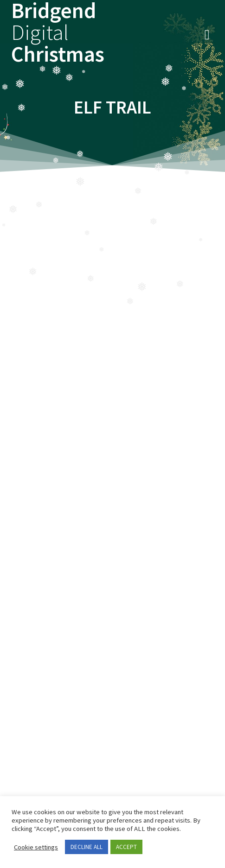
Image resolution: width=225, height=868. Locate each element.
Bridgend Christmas (58, 32)
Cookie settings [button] (36, 847)
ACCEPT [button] (126, 847)
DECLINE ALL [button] (87, 847)
